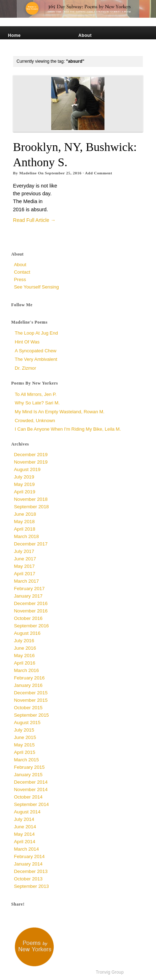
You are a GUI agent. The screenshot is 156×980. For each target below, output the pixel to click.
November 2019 (31, 462)
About (85, 35)
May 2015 (24, 745)
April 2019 (25, 492)
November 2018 (31, 499)
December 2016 (31, 603)
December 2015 (31, 693)
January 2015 (28, 775)
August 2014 (27, 812)
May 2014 (24, 834)
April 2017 (25, 574)
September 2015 (31, 715)
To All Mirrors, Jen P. (36, 394)
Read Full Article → (34, 220)
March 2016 (26, 670)
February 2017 (29, 589)
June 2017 (25, 559)
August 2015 (27, 723)
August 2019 (27, 469)
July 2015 (24, 730)
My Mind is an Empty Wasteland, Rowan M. (60, 412)
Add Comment (99, 173)
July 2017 (24, 551)
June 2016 (25, 648)
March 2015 (26, 760)
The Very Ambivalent (36, 359)
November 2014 (31, 789)
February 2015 (29, 767)
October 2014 (28, 797)
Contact (87, 48)
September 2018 (31, 507)
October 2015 (28, 708)
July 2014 (24, 819)
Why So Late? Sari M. (37, 403)
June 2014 (25, 827)
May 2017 (24, 566)
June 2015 (25, 737)
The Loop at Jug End (36, 333)
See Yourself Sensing (102, 42)
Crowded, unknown (35, 421)
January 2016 (28, 685)
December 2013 (31, 871)
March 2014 (26, 849)
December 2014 (31, 782)
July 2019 (24, 477)
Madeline (28, 173)
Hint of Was (27, 342)
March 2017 (26, 581)
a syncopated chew (36, 351)
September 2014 (31, 804)
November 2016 (31, 611)
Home (15, 35)
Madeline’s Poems (28, 42)
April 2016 (25, 663)
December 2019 (31, 455)
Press (15, 48)
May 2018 (24, 522)
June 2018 (25, 514)
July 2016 (24, 641)
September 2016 (31, 626)
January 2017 (28, 596)
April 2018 (25, 529)
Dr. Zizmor (26, 368)
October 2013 (28, 879)
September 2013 (31, 886)
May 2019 (24, 484)
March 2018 (26, 536)
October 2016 (28, 618)
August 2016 (27, 633)
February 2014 (29, 856)
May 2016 (24, 656)
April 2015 (25, 752)
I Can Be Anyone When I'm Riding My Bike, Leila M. (68, 429)
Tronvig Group (110, 972)
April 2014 (25, 842)
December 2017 (31, 544)
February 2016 (29, 678)
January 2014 (28, 864)
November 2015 (31, 700)
